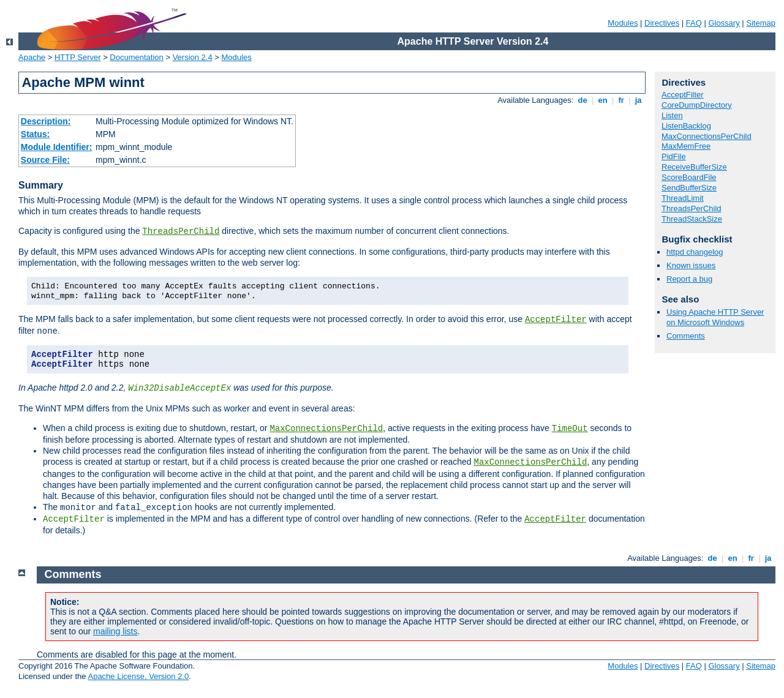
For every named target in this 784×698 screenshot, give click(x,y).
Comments (686, 336)
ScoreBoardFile (689, 177)
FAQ (694, 23)
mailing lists (115, 631)
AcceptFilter (556, 320)
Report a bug (689, 279)
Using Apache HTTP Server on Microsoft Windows (715, 317)
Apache (32, 57)
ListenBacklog (686, 126)
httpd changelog (695, 252)
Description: (46, 121)
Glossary (724, 23)
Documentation (136, 57)
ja (638, 100)
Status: (35, 134)
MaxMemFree (686, 146)
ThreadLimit (683, 198)
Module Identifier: (57, 147)
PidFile (674, 156)
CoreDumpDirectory (697, 105)
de (582, 100)
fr (621, 100)
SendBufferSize (689, 188)
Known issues (691, 265)
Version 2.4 (193, 57)
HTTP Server (78, 57)
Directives (662, 23)
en (603, 100)
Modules (623, 23)
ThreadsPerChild (181, 231)
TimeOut (570, 429)
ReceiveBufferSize (694, 167)
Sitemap (761, 23)
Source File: (45, 160)
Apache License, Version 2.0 (138, 676)
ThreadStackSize (692, 219)
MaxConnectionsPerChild (326, 429)
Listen (672, 115)
